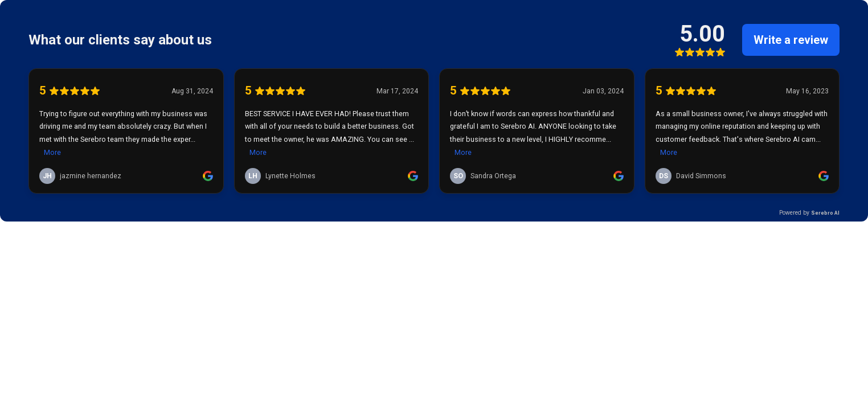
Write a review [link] (791, 40)
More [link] (52, 152)
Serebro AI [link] (825, 213)
